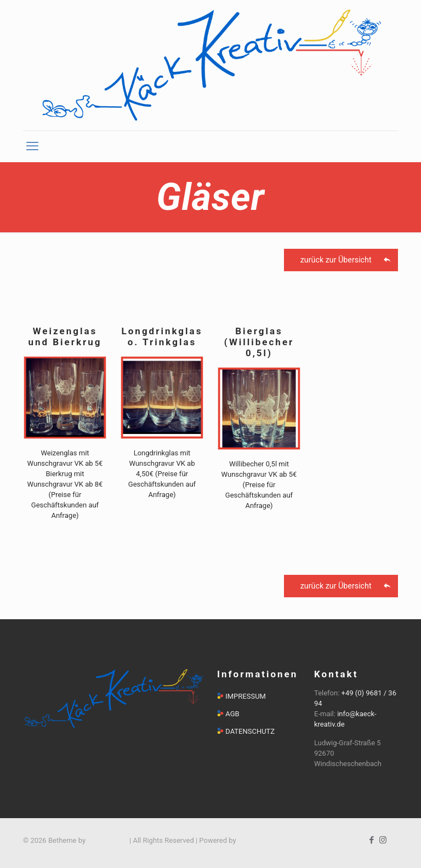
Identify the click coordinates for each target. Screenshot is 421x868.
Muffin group (107, 840)
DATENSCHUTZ (250, 731)
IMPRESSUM (246, 696)
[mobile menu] (32, 146)
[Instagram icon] (383, 840)
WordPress (255, 840)
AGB (232, 714)
